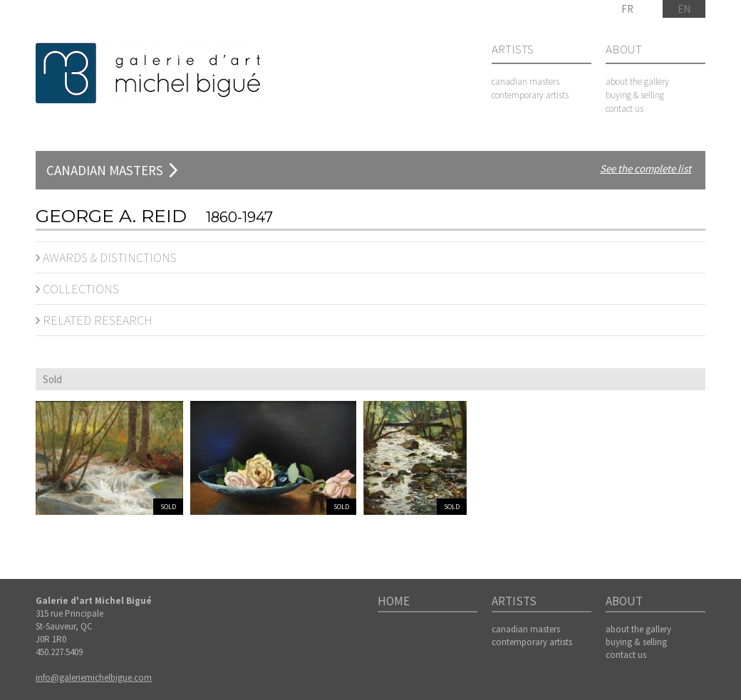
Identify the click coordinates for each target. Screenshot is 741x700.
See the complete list (646, 168)
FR (627, 9)
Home (394, 602)
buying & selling (635, 95)
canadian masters (525, 82)
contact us (625, 109)
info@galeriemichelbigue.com (94, 678)
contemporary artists (530, 95)
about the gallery (637, 82)
